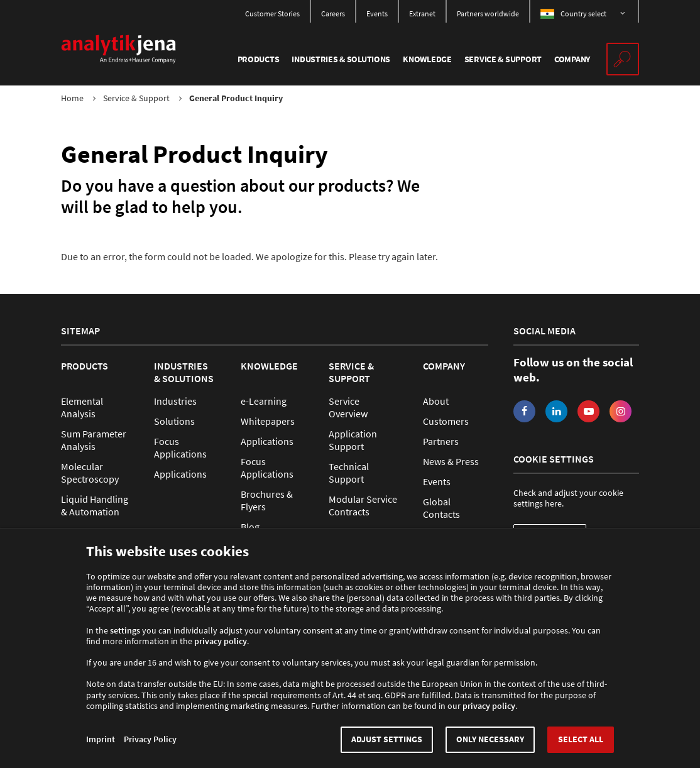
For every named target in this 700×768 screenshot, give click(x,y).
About (436, 401)
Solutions (174, 421)
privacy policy (221, 641)
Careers (333, 14)
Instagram (621, 411)
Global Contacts (441, 508)
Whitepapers (268, 421)
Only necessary (490, 739)
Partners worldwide (488, 14)
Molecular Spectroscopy (90, 473)
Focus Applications (180, 447)
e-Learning (264, 401)
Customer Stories (272, 14)
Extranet (422, 14)
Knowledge (269, 366)
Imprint (101, 739)
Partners (441, 441)
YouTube (588, 411)
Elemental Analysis (82, 407)
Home (72, 98)
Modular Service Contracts (363, 505)
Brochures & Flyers (267, 500)
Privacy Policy (150, 739)
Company (444, 366)
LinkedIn (556, 411)
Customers (446, 421)
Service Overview (348, 407)
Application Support (353, 440)
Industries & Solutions (184, 372)
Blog (250, 527)
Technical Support (349, 473)
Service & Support (136, 98)
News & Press (451, 461)
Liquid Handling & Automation (95, 505)
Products (85, 366)
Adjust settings (387, 739)
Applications (180, 474)
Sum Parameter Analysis (94, 440)
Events (377, 14)
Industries (175, 401)
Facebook (524, 411)
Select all (581, 739)
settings (125, 631)
